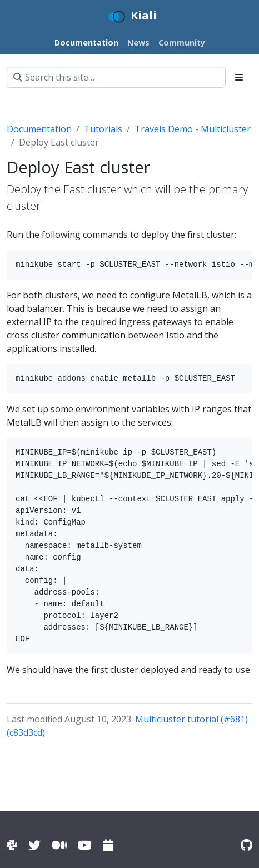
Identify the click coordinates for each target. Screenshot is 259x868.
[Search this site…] (116, 77)
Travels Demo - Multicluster (193, 129)
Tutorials (103, 129)
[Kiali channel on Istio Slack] (12, 845)
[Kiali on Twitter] (34, 845)
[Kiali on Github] (246, 845)
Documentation (39, 129)
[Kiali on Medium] (59, 845)
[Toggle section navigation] (239, 77)
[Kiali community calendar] (108, 845)
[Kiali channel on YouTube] (85, 845)
